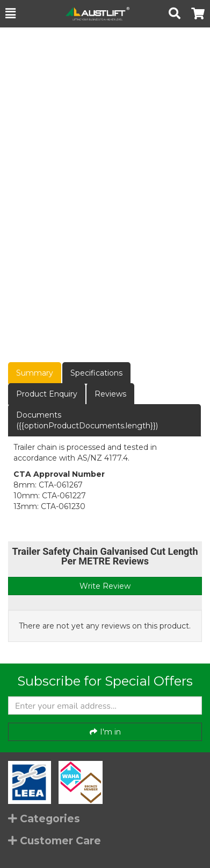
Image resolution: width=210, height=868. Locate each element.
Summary (35, 373)
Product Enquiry (47, 394)
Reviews (110, 394)
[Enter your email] (105, 705)
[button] (10, 13)
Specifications (96, 373)
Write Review (105, 586)
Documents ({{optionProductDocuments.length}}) (87, 420)
